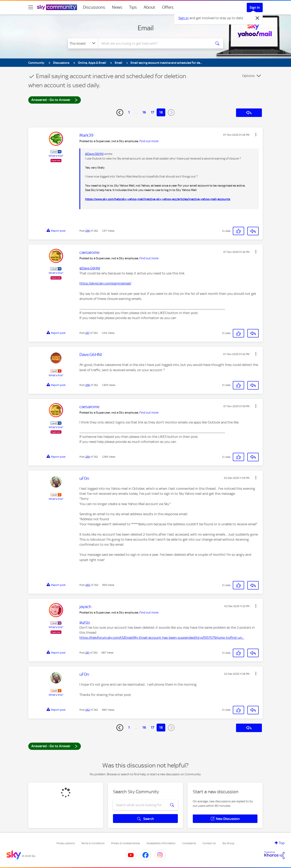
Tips (133, 7)
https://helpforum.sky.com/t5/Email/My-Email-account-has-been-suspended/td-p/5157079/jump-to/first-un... (162, 638)
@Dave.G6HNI (94, 154)
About (149, 7)
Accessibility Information (161, 843)
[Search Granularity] (83, 43)
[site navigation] (31, 7)
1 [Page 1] (129, 112)
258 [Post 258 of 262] (88, 385)
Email (146, 28)
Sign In (255, 7)
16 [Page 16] (144, 112)
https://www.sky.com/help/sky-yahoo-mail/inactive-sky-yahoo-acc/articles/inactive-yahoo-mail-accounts (158, 199)
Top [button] (282, 843)
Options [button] (248, 76)
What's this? (56, 156)
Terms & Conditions (93, 843)
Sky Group (228, 843)
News (117, 7)
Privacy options (66, 843)
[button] (256, 135)
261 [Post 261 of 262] (87, 653)
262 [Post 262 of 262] (88, 710)
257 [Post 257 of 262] (87, 333)
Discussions (94, 7)
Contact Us (209, 843)
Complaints (189, 843)
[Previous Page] (120, 112)
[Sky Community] (57, 7)
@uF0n (85, 622)
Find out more (149, 141)
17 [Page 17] (153, 112)
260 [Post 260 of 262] (88, 585)
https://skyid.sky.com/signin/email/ (105, 283)
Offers (168, 7)
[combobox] (154, 43)
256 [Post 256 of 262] (88, 231)
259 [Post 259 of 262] (88, 457)
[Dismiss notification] (257, 18)
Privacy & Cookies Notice (125, 843)
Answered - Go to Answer (55, 100)
